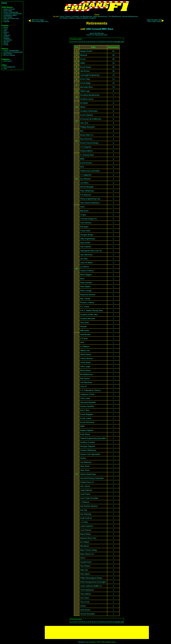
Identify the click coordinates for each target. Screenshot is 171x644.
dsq (116, 42)
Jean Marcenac (86, 255)
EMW (82, 426)
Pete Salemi (85, 574)
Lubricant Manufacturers (130, 16)
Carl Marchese (86, 382)
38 (113, 59)
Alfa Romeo (85, 71)
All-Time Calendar (9, 55)
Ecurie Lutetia (86, 418)
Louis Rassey (86, 530)
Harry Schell (85, 243)
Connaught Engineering (90, 75)
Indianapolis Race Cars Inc (91, 251)
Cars (5, 31)
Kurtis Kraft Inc (86, 518)
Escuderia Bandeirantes (90, 95)
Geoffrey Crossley (87, 442)
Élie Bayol (84, 227)
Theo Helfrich (86, 594)
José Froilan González (89, 498)
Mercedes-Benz (87, 87)
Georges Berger (87, 235)
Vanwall (83, 326)
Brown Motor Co (87, 135)
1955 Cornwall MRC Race (99, 29)
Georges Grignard (87, 446)
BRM (82, 159)
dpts (119, 42)
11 (84, 42)
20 (103, 42)
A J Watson (85, 346)
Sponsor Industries (83, 18)
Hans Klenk (85, 466)
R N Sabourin (86, 195)
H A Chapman (86, 147)
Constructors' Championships (13, 52)
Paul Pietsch (85, 566)
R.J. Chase (85, 307)
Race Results (8, 17)
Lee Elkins (84, 183)
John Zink (84, 123)
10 (82, 42)
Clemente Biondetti (88, 402)
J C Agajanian (86, 175)
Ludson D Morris (87, 271)
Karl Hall (84, 510)
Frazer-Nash (85, 231)
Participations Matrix (10, 15)
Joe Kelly (84, 259)
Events (6, 43)
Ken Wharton (85, 179)
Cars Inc (84, 386)
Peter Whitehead (87, 191)
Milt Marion (85, 546)
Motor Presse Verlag (88, 550)
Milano (83, 107)
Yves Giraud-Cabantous (90, 203)
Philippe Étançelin (87, 127)
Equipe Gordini (86, 51)
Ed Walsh (84, 103)
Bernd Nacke (85, 370)
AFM (82, 342)
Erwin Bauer (85, 434)
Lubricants (7, 35)
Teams (6, 29)
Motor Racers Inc (87, 554)
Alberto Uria (85, 350)
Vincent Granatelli (87, 614)
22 (107, 42)
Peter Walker (85, 287)
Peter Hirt (84, 570)
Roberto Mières (86, 151)
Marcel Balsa (85, 534)
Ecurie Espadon (87, 115)
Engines (6, 32)
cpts (122, 42)
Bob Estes (84, 211)
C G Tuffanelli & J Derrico (90, 390)
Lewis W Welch (86, 263)
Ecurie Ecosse (86, 163)
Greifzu (83, 458)
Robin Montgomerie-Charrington (93, 582)
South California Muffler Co (91, 586)
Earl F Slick (85, 410)
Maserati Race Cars (88, 538)
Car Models (75, 16)
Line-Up (6, 20)
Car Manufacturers (86, 16)
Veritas (83, 606)
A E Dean (84, 338)
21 (105, 42)
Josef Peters (85, 494)
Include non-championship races (97, 35)
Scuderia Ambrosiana (89, 111)
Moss (82, 279)
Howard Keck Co (87, 482)
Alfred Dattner (86, 354)
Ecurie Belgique (87, 414)
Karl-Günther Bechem (89, 506)
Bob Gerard (85, 378)
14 (91, 42)
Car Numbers (8, 40)
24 (111, 42)
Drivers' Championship (11, 12)
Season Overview (9, 9)
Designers (7, 38)
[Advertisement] (97, 632)
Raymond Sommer (88, 295)
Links (5, 68)
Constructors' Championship (13, 14)
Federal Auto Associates (90, 171)
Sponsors (6, 42)
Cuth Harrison (86, 223)
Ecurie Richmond (87, 422)
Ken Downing (86, 514)
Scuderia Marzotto (88, 319)
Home (4, 3)
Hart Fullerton (86, 247)
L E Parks (84, 522)
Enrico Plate (85, 79)
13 (89, 42)
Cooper (83, 215)
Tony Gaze (85, 322)
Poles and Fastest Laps (11, 18)
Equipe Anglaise (87, 430)
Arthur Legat (85, 366)
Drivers (6, 27)
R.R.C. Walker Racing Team (91, 311)
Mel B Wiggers (86, 275)
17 (97, 42)
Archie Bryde (85, 362)
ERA (82, 167)
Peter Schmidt (86, 283)
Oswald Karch (86, 562)
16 (95, 42)
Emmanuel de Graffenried (91, 119)
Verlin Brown (85, 610)
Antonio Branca (86, 358)
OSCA (83, 558)
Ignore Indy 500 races (97, 33)
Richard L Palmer (87, 303)
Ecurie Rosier (86, 67)
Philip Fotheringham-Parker (91, 578)
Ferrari (83, 59)
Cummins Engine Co (88, 219)
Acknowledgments (9, 67)
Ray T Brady (85, 299)
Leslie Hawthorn (87, 526)
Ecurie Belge (85, 83)
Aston (83, 207)
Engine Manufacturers (100, 16)
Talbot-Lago (85, 91)
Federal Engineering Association (93, 438)
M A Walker (85, 542)
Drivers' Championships (11, 51)
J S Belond (85, 502)
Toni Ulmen (85, 598)
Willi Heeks (85, 330)
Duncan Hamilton (87, 406)
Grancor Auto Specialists (90, 454)
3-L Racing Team (87, 155)
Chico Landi (85, 398)
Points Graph (8, 11)
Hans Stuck (85, 470)
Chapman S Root (87, 394)
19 (101, 42)
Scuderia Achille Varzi (89, 315)
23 (109, 42)
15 (93, 42)
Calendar (6, 22)
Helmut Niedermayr (88, 474)
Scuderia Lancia (87, 99)
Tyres (5, 34)
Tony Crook (85, 602)
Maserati (84, 55)
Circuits (6, 45)
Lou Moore (85, 267)
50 (113, 55)
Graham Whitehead (88, 450)
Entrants (6, 37)
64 (113, 51)
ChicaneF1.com (83, 642)
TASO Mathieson (87, 590)
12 (86, 42)
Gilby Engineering (87, 239)
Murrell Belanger (87, 187)
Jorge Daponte (86, 490)
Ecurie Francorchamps (89, 143)
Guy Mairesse (86, 462)
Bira (82, 131)
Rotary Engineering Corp (90, 199)
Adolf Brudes (85, 334)
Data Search (7, 61)
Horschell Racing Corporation (92, 478)
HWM (82, 63)
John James (85, 486)
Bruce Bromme (86, 139)
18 (99, 42)
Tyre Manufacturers (115, 16)
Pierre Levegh (86, 291)
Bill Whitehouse (86, 374)
